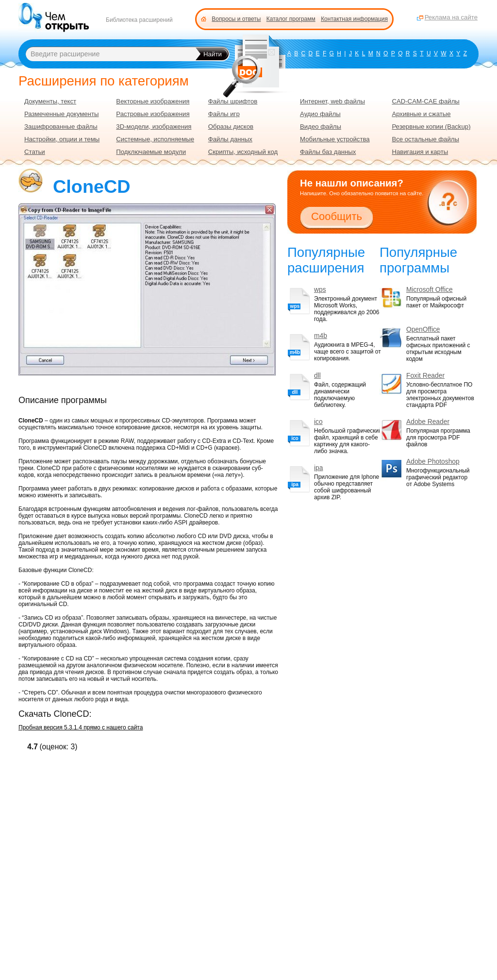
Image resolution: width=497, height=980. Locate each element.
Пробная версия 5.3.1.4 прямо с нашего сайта (81, 727)
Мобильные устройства (335, 139)
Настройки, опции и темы (62, 139)
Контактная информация (354, 19)
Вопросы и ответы (236, 19)
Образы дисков (231, 127)
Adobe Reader (428, 422)
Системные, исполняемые (155, 139)
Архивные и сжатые (421, 114)
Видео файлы (321, 127)
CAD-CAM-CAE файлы (425, 101)
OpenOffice (423, 329)
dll (317, 376)
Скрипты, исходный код (243, 152)
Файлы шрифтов (233, 101)
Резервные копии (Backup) (431, 127)
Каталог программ (291, 19)
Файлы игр (224, 114)
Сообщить (337, 216)
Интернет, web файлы (332, 101)
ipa (318, 468)
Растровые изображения (153, 114)
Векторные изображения (153, 101)
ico (318, 422)
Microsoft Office (430, 290)
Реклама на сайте (451, 17)
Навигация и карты (420, 152)
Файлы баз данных (328, 152)
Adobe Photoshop (433, 462)
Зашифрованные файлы (61, 127)
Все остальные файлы (425, 139)
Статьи (35, 152)
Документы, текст (50, 101)
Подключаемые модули (151, 152)
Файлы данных (230, 139)
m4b (321, 336)
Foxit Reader (425, 376)
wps (320, 290)
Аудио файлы (320, 114)
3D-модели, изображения (154, 127)
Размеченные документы (61, 114)
